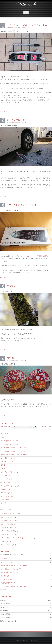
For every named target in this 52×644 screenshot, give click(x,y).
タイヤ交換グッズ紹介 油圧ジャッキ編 (27, 25)
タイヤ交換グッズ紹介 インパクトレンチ (14, 451)
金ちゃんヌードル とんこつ (10, 472)
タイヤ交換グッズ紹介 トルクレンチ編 (14, 448)
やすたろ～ (14, 514)
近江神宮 (3, 503)
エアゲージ (4, 437)
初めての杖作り (6, 475)
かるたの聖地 (5, 500)
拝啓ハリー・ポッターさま (9, 482)
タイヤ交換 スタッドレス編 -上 (11, 444)
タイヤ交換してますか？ (19, 120)
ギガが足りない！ (6, 493)
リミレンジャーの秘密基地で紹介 (36, 256)
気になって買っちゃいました (10, 486)
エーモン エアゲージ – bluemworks (22, 538)
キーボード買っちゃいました (21, 205)
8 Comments (23, 207)
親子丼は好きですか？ (8, 496)
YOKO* (12, 531)
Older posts (5, 426)
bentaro (12, 28)
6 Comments (23, 122)
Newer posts (47, 426)
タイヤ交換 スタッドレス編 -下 (11, 441)
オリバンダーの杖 (6, 479)
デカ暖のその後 (6, 489)
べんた (12, 517)
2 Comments (23, 360)
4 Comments (23, 28)
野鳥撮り (11, 286)
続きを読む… (4, 111)
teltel (12, 524)
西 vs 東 (10, 358)
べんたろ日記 (26, 4)
